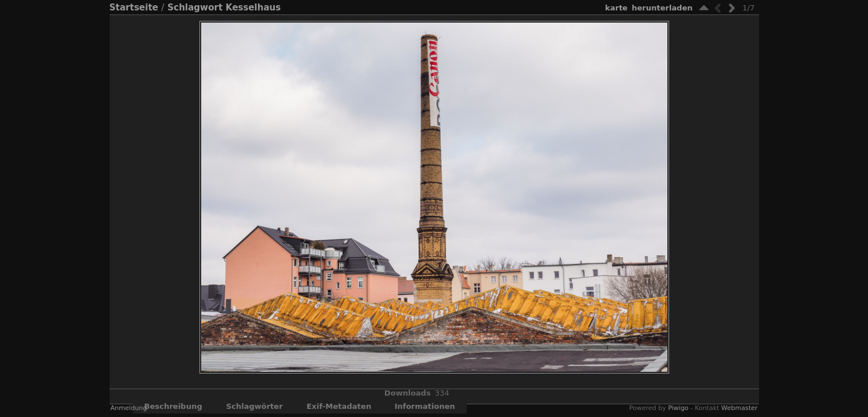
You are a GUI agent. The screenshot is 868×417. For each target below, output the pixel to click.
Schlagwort (195, 8)
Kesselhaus (253, 8)
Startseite (134, 8)
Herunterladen (662, 8)
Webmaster (740, 408)
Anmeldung (129, 408)
